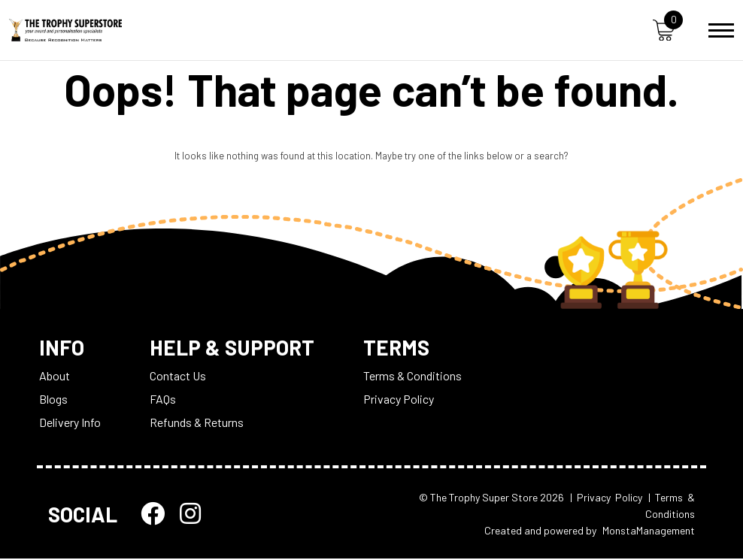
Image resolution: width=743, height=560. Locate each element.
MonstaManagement (649, 532)
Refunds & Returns (197, 423)
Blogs (53, 400)
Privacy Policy (400, 400)
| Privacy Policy (606, 498)
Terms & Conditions (414, 376)
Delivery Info (70, 423)
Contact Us (178, 376)
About (55, 376)
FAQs (163, 400)
